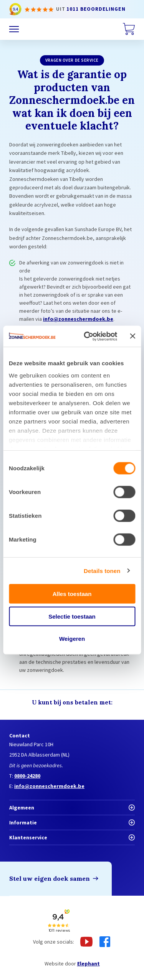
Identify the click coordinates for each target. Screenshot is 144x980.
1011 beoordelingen (96, 9)
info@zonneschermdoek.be (78, 319)
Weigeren (72, 639)
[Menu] (14, 29)
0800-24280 (27, 776)
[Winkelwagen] (129, 29)
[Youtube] (86, 942)
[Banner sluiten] (132, 336)
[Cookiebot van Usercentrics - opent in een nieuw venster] (87, 336)
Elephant (89, 964)
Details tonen (102, 570)
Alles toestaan (72, 594)
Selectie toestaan (72, 616)
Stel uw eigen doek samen (50, 878)
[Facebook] (105, 942)
